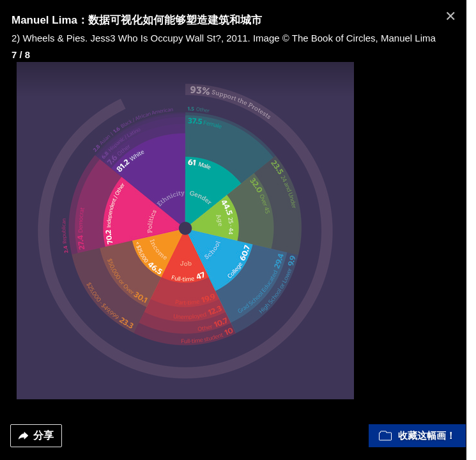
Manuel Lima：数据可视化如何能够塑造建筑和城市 (137, 20)
